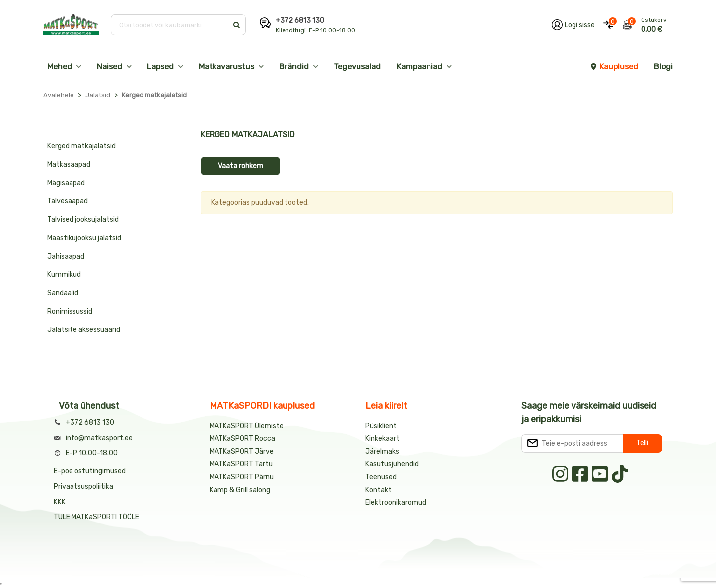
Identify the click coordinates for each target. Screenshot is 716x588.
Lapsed (160, 67)
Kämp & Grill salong (240, 490)
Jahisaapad (66, 256)
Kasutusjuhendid (392, 464)
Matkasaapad (69, 164)
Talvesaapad (68, 201)
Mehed (60, 67)
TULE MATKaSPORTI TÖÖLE (96, 517)
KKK (60, 502)
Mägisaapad (66, 183)
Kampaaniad (420, 67)
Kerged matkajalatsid (81, 146)
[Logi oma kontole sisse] (573, 25)
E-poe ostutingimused (90, 471)
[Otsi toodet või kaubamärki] (170, 25)
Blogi (663, 67)
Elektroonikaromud (396, 502)
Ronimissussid (70, 311)
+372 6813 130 (300, 21)
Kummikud (64, 275)
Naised (109, 67)
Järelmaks (382, 451)
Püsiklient (381, 426)
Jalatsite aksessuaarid (84, 330)
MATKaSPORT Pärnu (242, 477)
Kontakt (379, 490)
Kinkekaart (383, 438)
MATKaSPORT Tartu (241, 464)
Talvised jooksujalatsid (83, 220)
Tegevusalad (357, 67)
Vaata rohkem (241, 166)
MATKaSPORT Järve (242, 451)
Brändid (294, 67)
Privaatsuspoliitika (83, 487)
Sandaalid (63, 293)
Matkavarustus (226, 67)
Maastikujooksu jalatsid (84, 238)
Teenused (381, 477)
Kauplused (614, 67)
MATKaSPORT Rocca (242, 438)
